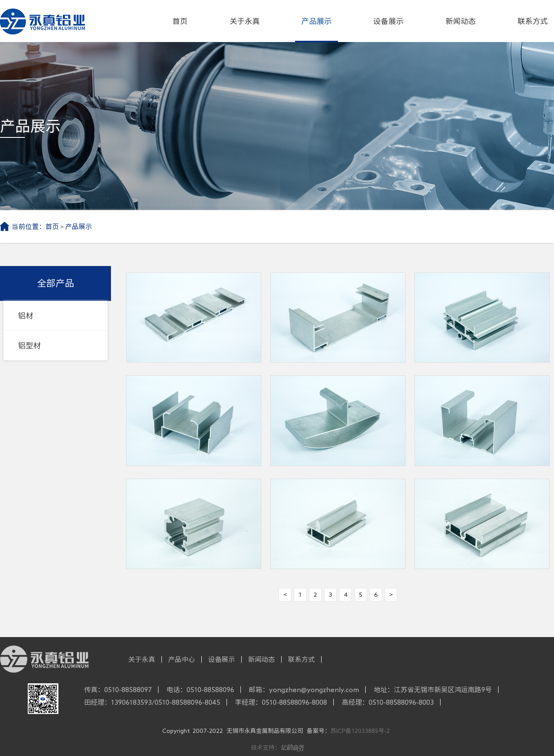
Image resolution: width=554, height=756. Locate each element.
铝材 (26, 316)
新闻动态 (461, 21)
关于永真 (245, 21)
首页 (180, 21)
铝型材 (29, 345)
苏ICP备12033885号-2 (360, 731)
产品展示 (317, 21)
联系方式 (533, 21)
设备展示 (388, 21)
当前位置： (29, 227)
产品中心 (182, 659)
